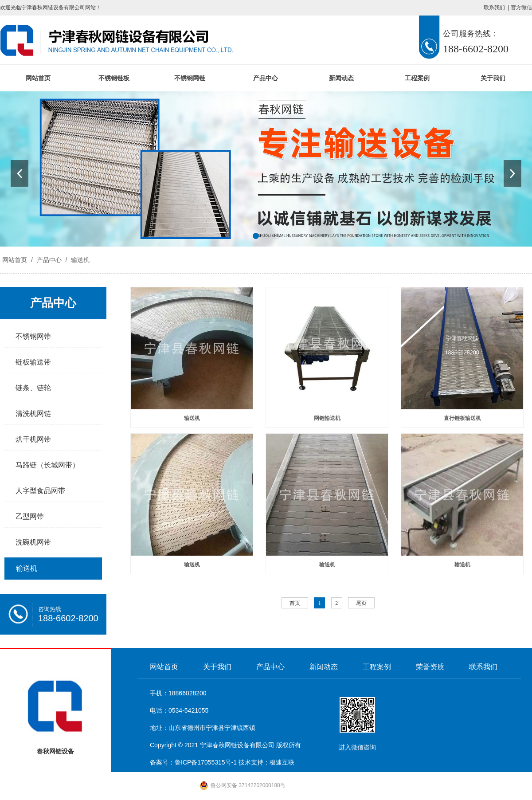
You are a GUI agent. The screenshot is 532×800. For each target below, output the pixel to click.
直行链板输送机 (462, 418)
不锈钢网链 (190, 78)
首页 (295, 603)
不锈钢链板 (114, 78)
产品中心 (266, 78)
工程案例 (417, 78)
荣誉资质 (430, 667)
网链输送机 (327, 418)
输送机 (79, 260)
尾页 (361, 603)
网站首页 (38, 78)
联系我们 (494, 8)
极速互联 (282, 762)
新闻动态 (341, 78)
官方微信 (521, 8)
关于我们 (493, 78)
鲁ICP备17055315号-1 (206, 762)
